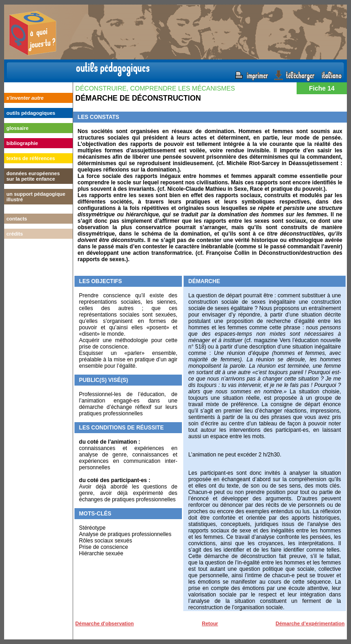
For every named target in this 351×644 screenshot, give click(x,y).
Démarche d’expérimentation (310, 623)
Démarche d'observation (105, 623)
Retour (210, 623)
